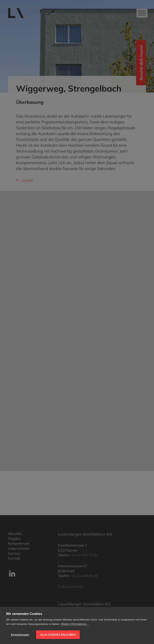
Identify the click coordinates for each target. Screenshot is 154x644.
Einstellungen (20, 635)
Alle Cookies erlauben (58, 635)
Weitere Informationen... (75, 624)
